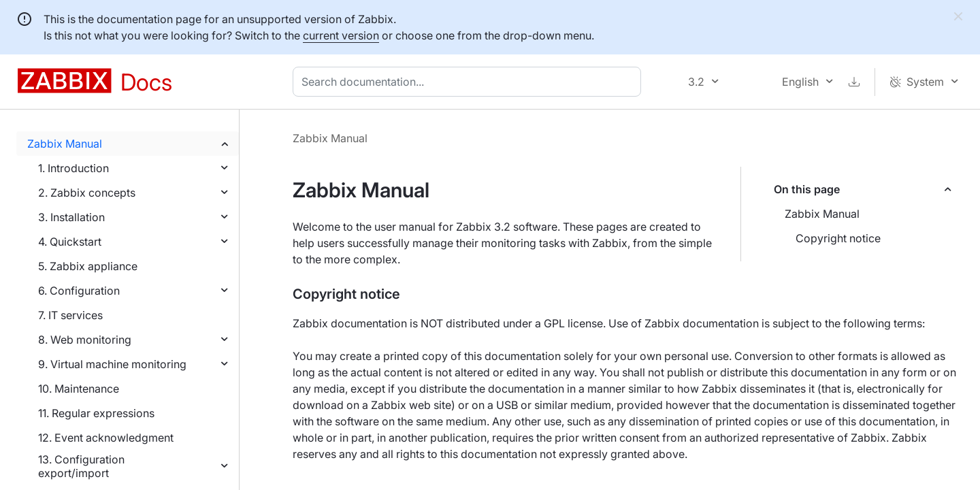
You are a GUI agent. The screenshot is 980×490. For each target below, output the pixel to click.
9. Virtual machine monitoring (112, 364)
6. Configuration (79, 291)
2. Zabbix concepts (87, 193)
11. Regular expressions (96, 413)
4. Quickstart (70, 242)
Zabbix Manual (65, 144)
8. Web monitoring (85, 340)
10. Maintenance (79, 389)
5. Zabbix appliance (88, 266)
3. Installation (71, 217)
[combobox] (470, 82)
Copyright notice (838, 238)
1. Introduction (73, 168)
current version (341, 35)
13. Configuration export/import (81, 466)
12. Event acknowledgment (106, 438)
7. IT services (70, 315)
